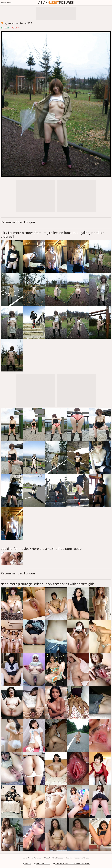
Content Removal (42, 864)
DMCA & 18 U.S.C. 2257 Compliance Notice (72, 864)
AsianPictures (56, 3)
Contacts (27, 864)
